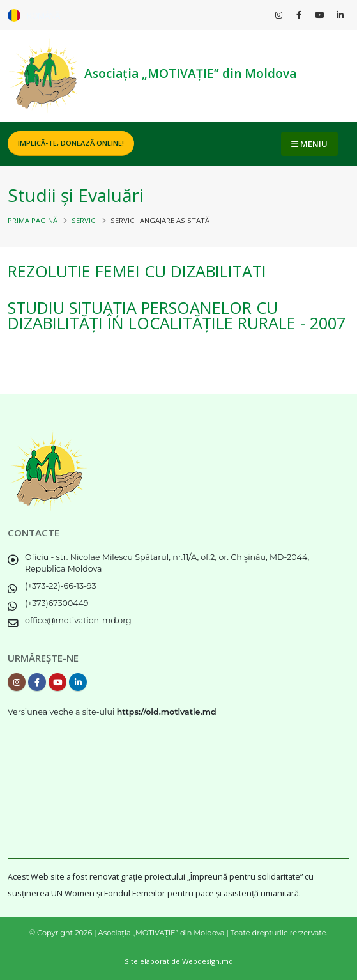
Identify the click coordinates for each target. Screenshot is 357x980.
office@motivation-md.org (78, 620)
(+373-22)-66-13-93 (61, 586)
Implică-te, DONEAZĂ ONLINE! (71, 143)
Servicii (85, 220)
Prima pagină (33, 220)
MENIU (309, 144)
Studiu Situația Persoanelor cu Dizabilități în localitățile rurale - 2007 (177, 315)
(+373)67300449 (57, 603)
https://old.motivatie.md (167, 712)
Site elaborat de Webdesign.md (179, 961)
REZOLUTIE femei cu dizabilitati (137, 271)
